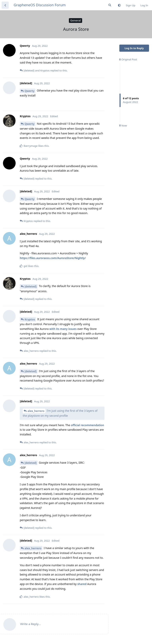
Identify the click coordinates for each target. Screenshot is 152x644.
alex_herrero (36, 411)
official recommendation (87, 425)
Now (123, 125)
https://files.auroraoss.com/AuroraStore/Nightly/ (53, 258)
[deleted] (31, 286)
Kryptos (30, 319)
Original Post (128, 59)
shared (82, 584)
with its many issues (63, 329)
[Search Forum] (110, 5)
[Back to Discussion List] (5, 5)
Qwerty (29, 91)
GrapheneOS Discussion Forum (40, 5)
